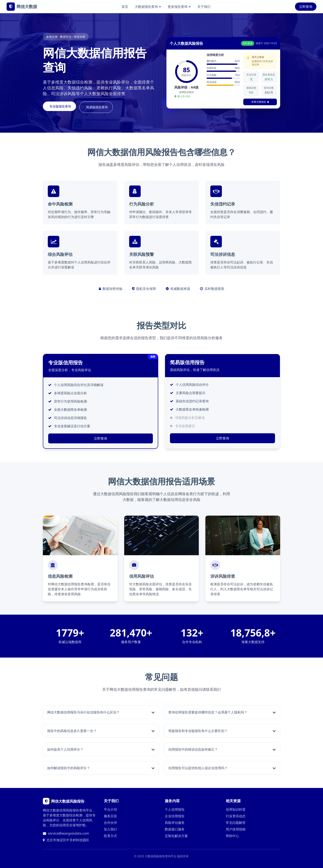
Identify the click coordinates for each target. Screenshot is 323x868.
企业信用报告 (175, 816)
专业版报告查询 (62, 107)
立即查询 (306, 7)
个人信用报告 (175, 809)
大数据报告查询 (148, 7)
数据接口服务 (175, 829)
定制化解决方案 (176, 836)
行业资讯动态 (236, 816)
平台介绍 (110, 809)
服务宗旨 (110, 816)
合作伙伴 (110, 822)
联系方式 (110, 836)
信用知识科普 (236, 809)
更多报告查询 (179, 7)
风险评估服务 (175, 822)
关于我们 (204, 7)
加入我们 (110, 829)
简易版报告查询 (103, 107)
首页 (125, 7)
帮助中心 (232, 836)
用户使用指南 (236, 829)
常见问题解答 (236, 822)
